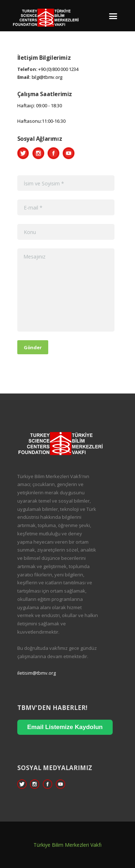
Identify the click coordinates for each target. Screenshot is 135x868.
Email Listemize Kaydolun (65, 727)
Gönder (33, 347)
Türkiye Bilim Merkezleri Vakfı (67, 845)
